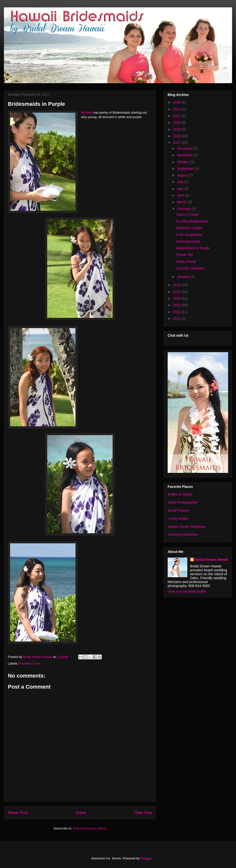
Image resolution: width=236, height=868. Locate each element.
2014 (177, 298)
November (185, 155)
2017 (177, 143)
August (183, 175)
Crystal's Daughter (190, 268)
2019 (177, 129)
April (181, 195)
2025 (177, 102)
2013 (177, 305)
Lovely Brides (178, 519)
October (184, 162)
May (181, 189)
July (181, 182)
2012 (177, 312)
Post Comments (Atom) (90, 828)
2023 (177, 109)
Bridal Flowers (179, 510)
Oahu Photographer (183, 502)
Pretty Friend (186, 262)
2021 (177, 116)
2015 (177, 292)
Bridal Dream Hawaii (212, 560)
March (182, 202)
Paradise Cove (30, 663)
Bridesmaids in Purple (193, 248)
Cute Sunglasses (189, 235)
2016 (177, 285)
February (184, 209)
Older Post (143, 813)
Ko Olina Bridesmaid (192, 221)
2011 (177, 319)
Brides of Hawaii (180, 494)
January (184, 277)
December (185, 148)
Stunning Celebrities (183, 534)
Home (81, 813)
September (186, 169)
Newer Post (18, 813)
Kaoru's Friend (187, 214)
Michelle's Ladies (189, 228)
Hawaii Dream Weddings (187, 527)
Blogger (146, 858)
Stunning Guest (188, 241)
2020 (177, 122)
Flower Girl (185, 255)
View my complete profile (187, 591)
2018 (177, 136)
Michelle (87, 113)
